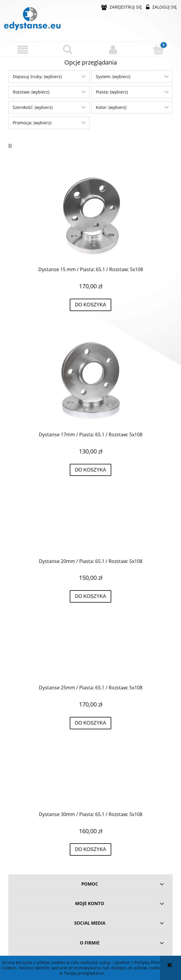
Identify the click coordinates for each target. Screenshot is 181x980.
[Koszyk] (159, 49)
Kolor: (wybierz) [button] (111, 107)
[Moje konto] (113, 49)
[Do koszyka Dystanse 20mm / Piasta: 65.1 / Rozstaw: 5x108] (91, 596)
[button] (23, 50)
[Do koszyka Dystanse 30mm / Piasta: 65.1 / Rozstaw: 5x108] (91, 849)
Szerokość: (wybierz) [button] (33, 107)
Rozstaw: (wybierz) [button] (31, 92)
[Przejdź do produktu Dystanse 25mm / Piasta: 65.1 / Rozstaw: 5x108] (90, 653)
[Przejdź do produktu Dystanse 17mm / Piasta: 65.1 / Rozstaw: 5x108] (90, 381)
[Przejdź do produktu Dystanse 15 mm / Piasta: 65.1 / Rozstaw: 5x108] (90, 216)
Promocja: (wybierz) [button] (32, 123)
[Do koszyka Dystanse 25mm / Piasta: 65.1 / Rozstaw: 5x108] (91, 723)
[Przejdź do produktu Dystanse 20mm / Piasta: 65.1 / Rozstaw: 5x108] (90, 527)
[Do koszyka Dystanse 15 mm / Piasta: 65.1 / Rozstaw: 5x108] (91, 305)
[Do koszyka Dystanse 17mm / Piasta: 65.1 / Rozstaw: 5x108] (91, 470)
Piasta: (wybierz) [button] (112, 92)
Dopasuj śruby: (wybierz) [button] (37, 77)
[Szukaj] (68, 49)
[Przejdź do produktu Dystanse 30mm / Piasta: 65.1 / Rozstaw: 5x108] (90, 780)
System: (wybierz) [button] (113, 77)
